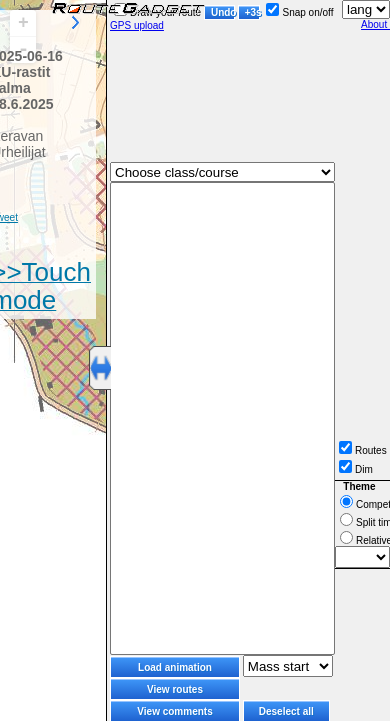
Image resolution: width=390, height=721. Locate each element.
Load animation (175, 667)
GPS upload (137, 25)
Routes (363, 450)
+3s (252, 12)
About (375, 24)
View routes (175, 689)
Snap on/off (299, 12)
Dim (356, 469)
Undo (223, 12)
